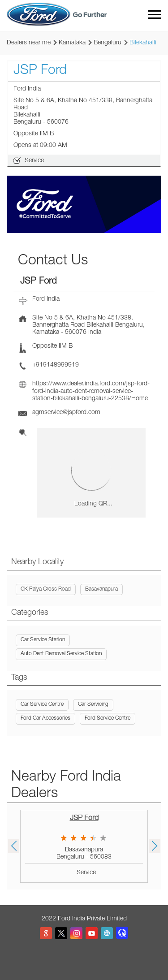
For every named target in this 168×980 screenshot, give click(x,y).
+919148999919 (56, 365)
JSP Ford (84, 819)
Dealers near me (29, 43)
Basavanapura (101, 589)
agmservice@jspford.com (66, 413)
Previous (13, 846)
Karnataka (72, 43)
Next (155, 846)
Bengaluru (108, 43)
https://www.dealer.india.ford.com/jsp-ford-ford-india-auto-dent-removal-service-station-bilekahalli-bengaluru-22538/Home (91, 391)
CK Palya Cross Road (46, 589)
